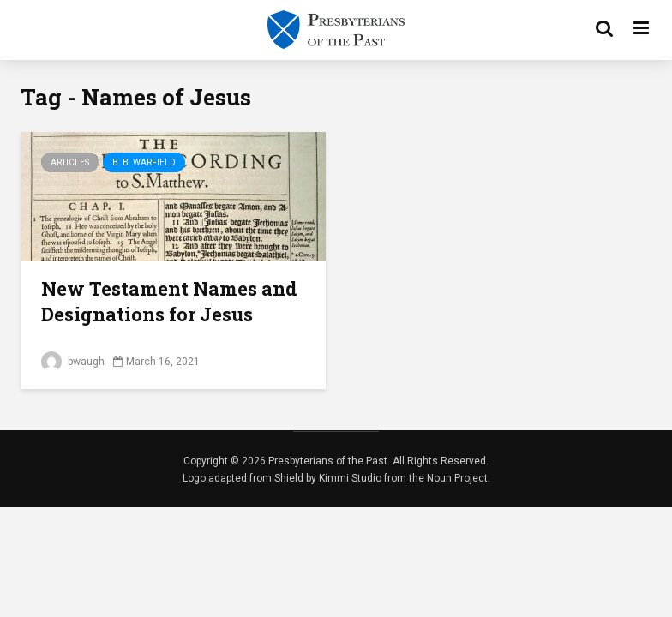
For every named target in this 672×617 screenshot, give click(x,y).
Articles (70, 162)
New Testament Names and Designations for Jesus (169, 301)
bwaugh (73, 362)
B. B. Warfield (144, 162)
